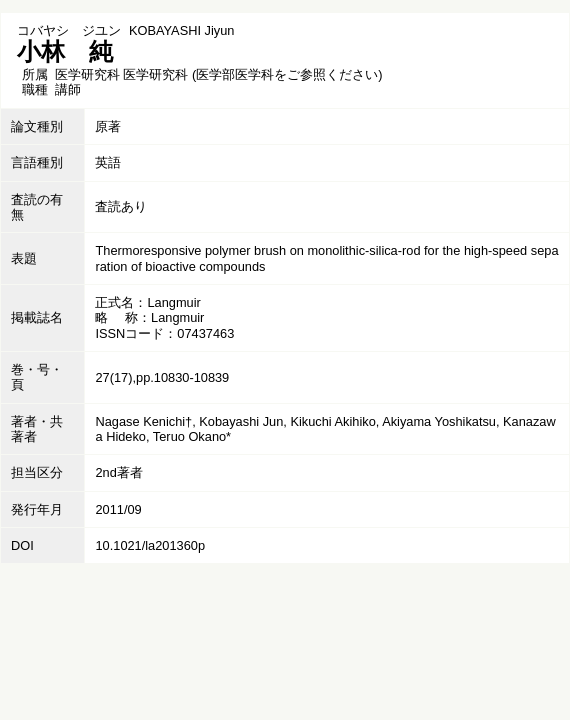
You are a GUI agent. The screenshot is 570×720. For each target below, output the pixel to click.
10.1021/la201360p (150, 545)
